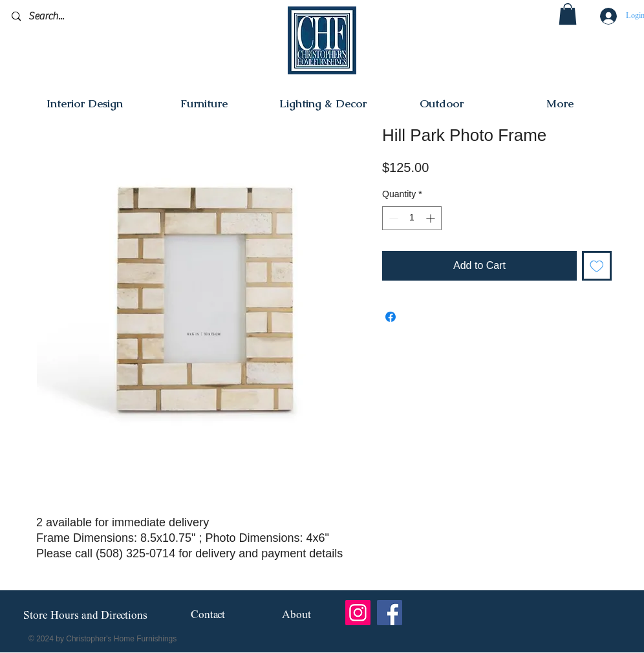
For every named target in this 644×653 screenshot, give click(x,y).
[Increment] (432, 218)
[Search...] (73, 16)
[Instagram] (358, 613)
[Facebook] (390, 613)
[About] (296, 616)
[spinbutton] (412, 218)
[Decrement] (392, 218)
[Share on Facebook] (391, 317)
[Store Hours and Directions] (85, 616)
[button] (568, 14)
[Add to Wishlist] (597, 266)
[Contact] (208, 616)
